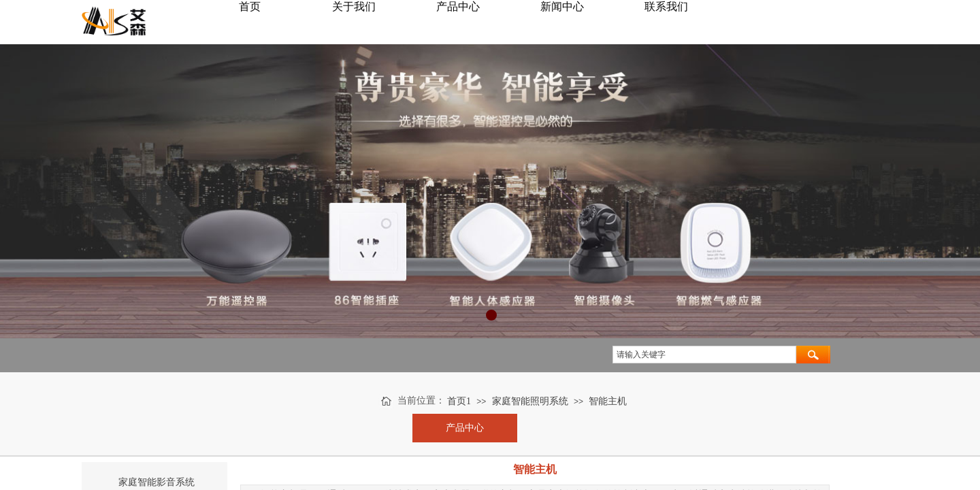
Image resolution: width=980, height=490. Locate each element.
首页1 (459, 401)
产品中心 (465, 428)
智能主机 (608, 401)
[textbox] (704, 355)
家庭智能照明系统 (530, 401)
